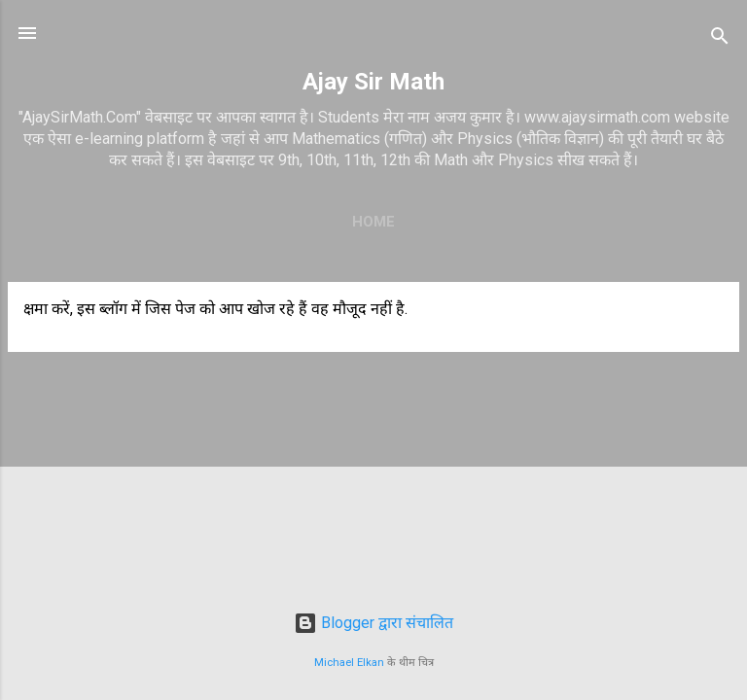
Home (373, 222)
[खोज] (720, 39)
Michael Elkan (349, 663)
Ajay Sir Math (373, 82)
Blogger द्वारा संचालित (373, 623)
